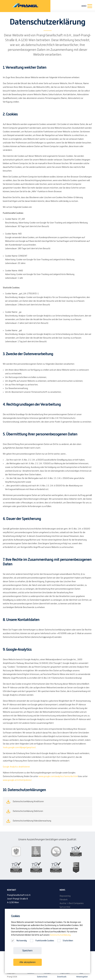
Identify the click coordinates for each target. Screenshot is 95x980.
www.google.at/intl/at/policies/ (17, 780)
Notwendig (19, 941)
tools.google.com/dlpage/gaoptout (19, 748)
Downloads (62, 977)
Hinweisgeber (82, 977)
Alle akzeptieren (28, 962)
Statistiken (65, 941)
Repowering (65, 896)
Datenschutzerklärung (60, 935)
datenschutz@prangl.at (43, 637)
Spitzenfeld (65, 907)
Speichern (27, 951)
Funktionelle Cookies (42, 941)
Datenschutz (42, 977)
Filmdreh (64, 900)
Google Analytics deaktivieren (16, 767)
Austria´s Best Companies (72, 903)
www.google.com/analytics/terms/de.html (58, 776)
